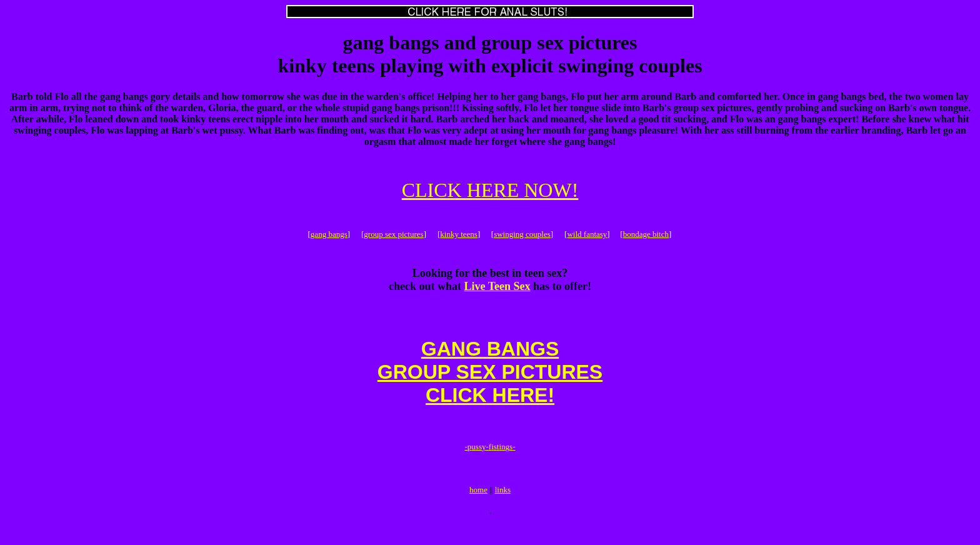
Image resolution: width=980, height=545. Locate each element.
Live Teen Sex (497, 290)
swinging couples (522, 236)
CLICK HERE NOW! (490, 190)
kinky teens (459, 236)
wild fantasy (587, 236)
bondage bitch (646, 236)
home (478, 508)
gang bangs (329, 236)
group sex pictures (393, 236)
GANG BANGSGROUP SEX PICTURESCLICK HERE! (490, 381)
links (503, 508)
